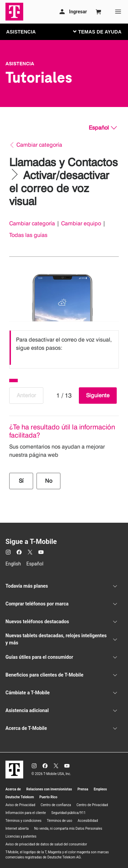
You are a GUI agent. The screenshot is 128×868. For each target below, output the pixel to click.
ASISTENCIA (21, 32)
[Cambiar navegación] (102, 31)
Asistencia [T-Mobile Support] (20, 64)
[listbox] (64, 348)
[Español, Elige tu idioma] (103, 128)
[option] (64, 348)
